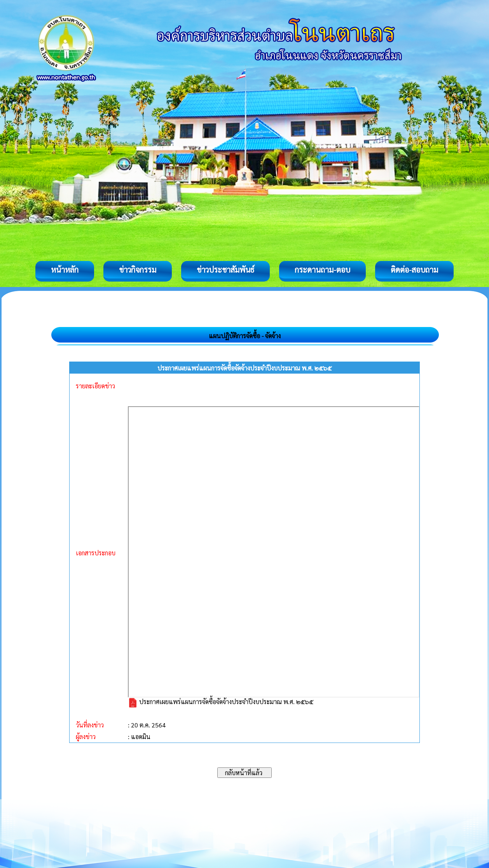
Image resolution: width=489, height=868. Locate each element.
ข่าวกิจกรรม (138, 270)
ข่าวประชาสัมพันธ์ (225, 270)
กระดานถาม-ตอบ (322, 270)
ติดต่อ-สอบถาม (414, 270)
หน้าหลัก (65, 270)
